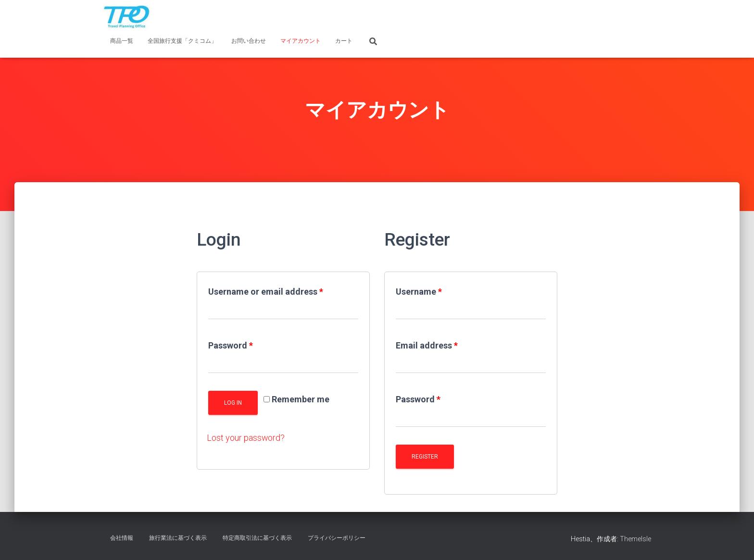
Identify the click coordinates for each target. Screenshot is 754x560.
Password (231, 345)
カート (344, 41)
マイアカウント (301, 41)
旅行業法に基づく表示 (178, 538)
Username (419, 292)
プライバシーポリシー (337, 538)
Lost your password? (246, 438)
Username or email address (266, 292)
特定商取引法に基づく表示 (257, 538)
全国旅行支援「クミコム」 (182, 41)
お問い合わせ (249, 41)
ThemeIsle (635, 539)
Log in (233, 403)
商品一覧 (122, 41)
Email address (427, 345)
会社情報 (122, 538)
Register (425, 457)
